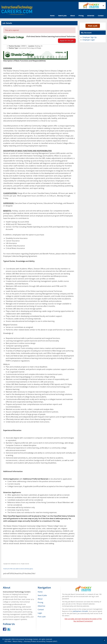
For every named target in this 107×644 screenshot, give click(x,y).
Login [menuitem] (40, 613)
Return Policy (17, 641)
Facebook (5, 629)
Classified (72, 254)
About (73, 16)
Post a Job (93, 26)
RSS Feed (8, 641)
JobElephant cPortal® (80, 611)
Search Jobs (62, 16)
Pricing (81, 16)
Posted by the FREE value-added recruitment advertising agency (18, 569)
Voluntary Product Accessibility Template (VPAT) (41, 641)
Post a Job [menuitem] (42, 617)
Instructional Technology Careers (27, 639)
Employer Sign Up (90, 37)
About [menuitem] (40, 599)
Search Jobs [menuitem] (42, 595)
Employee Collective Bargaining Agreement (20, 256)
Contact (101, 16)
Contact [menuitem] (41, 610)
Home (52, 16)
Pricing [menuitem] (40, 602)
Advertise (91, 16)
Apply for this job (67, 41)
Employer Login (89, 40)
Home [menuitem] (40, 592)
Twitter (9, 629)
